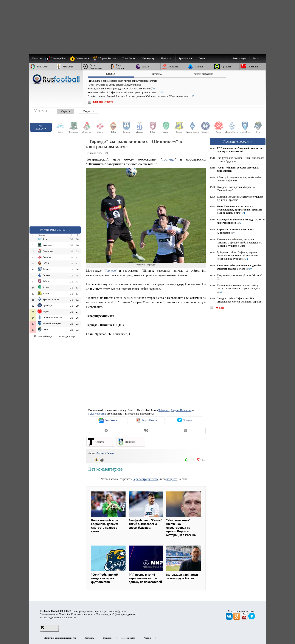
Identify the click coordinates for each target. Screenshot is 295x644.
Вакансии (108, 638)
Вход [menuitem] (256, 58)
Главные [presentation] (111, 74)
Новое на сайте (128, 638)
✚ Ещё (220, 308)
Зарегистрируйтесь (145, 479)
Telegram (164, 410)
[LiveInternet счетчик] (49, 631)
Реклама (147, 638)
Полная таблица (43, 336)
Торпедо (168, 159)
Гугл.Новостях (97, 414)
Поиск (202, 58)
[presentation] (61, 110)
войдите (172, 479)
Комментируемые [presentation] (203, 74)
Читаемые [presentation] (157, 74)
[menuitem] (106, 58)
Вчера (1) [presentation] (88, 111)
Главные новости (103, 102)
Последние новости (238, 142)
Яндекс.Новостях (181, 410)
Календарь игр (67, 336)
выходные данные (126, 614)
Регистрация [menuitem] (239, 58)
